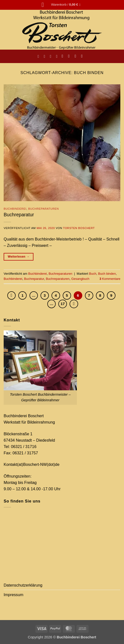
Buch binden (107, 274)
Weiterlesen (19, 257)
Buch (93, 274)
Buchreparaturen (44, 209)
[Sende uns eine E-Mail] (77, 56)
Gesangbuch (80, 279)
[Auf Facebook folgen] (64, 56)
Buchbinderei (15, 209)
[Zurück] (11, 295)
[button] (45, 5)
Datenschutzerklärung (23, 585)
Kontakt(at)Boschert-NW (25, 464)
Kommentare (110, 279)
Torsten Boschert (79, 228)
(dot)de (53, 464)
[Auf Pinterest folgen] (83, 56)
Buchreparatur (19, 215)
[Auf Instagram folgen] (70, 56)
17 (63, 304)
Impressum (14, 595)
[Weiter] (74, 304)
